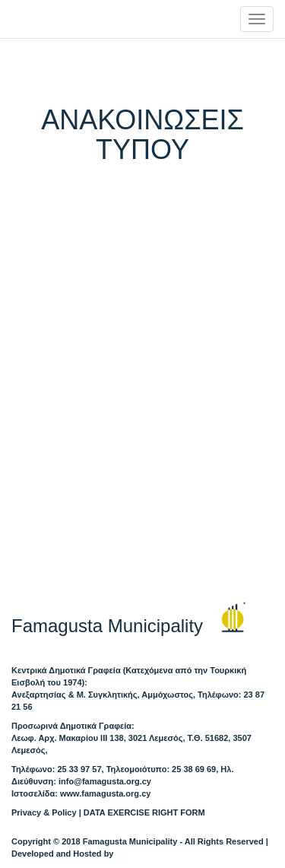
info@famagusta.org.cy (105, 781)
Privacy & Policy (44, 812)
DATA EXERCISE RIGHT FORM (144, 812)
